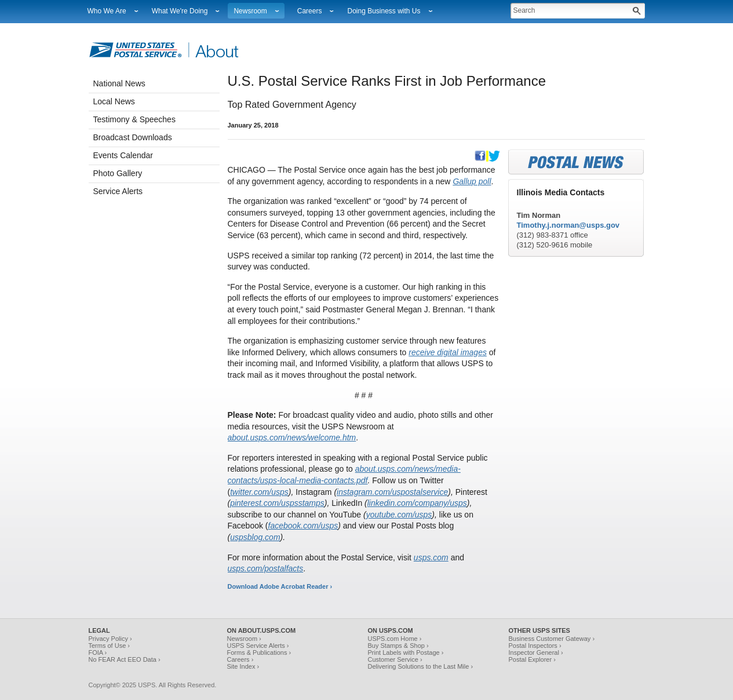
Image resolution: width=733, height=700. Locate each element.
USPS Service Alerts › (258, 646)
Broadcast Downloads (133, 137)
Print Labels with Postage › (406, 652)
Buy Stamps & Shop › (398, 646)
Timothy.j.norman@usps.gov (568, 225)
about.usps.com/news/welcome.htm (292, 437)
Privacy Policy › (110, 639)
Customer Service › (395, 659)
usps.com (431, 557)
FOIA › (98, 652)
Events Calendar (123, 155)
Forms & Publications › (259, 652)
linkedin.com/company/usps (417, 503)
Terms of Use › (110, 646)
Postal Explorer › (532, 659)
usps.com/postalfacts (266, 568)
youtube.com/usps (399, 515)
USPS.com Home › (395, 639)
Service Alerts (118, 191)
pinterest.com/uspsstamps (277, 503)
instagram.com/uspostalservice (392, 492)
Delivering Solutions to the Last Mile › (421, 666)
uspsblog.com (255, 537)
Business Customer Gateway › (552, 639)
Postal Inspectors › (535, 646)
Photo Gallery (118, 173)
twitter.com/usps (259, 492)
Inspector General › (536, 652)
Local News (114, 101)
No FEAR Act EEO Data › (125, 659)
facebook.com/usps (303, 526)
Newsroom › (244, 639)
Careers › (240, 659)
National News (119, 83)
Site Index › (243, 666)
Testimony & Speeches (134, 119)
